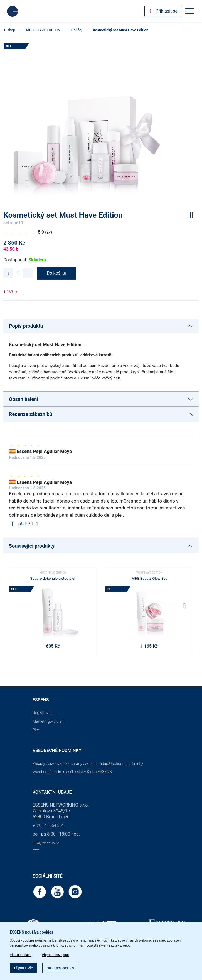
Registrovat (42, 713)
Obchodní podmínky (126, 763)
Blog (36, 730)
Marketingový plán (48, 721)
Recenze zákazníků (31, 414)
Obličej (77, 30)
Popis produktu (26, 326)
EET (36, 851)
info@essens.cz (46, 842)
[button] (187, 608)
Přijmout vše (24, 968)
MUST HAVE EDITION (43, 30)
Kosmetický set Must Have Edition (121, 30)
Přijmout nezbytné (56, 955)
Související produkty (32, 546)
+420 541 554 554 (48, 825)
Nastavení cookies (60, 968)
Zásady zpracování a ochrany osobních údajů (71, 763)
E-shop (10, 30)
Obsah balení (24, 399)
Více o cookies (21, 955)
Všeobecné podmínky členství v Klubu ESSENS (72, 772)
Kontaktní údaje (52, 792)
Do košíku (56, 273)
